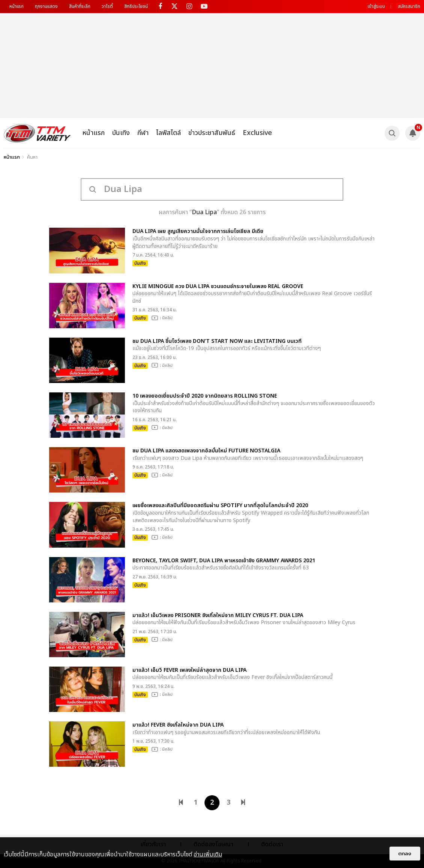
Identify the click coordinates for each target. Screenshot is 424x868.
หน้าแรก (17, 6)
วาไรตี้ (107, 6)
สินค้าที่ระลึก (80, 6)
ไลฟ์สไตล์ (168, 133)
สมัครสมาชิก (409, 6)
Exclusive (257, 133)
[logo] (37, 133)
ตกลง (405, 854)
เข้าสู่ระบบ (376, 6)
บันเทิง (121, 133)
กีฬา (143, 133)
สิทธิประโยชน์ (136, 6)
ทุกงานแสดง (46, 6)
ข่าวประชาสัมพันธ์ (212, 133)
